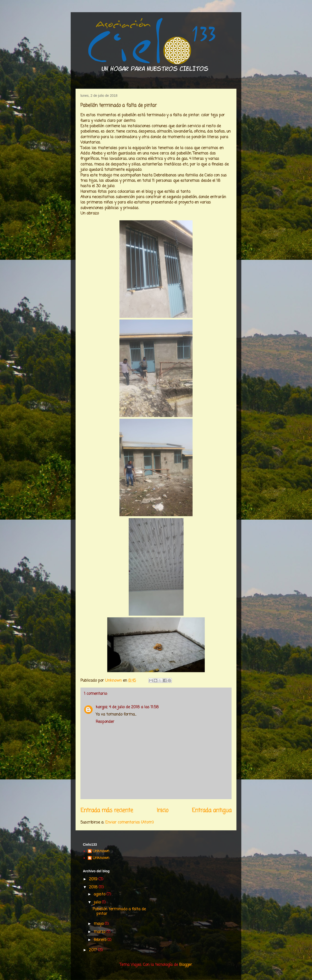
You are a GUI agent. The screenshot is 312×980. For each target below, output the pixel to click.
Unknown (101, 852)
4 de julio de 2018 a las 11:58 (134, 707)
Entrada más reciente (107, 811)
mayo (99, 924)
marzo (100, 932)
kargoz (102, 707)
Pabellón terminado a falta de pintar (119, 912)
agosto (100, 894)
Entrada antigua (212, 811)
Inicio (163, 811)
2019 (94, 879)
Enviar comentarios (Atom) (130, 823)
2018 (94, 887)
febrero (101, 940)
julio (98, 902)
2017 (93, 950)
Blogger (186, 965)
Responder (105, 722)
